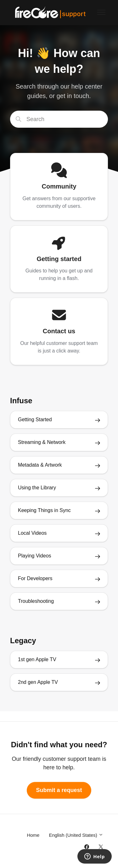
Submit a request (59, 790)
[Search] (59, 119)
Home (33, 835)
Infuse (21, 401)
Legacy (23, 641)
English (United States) (76, 835)
